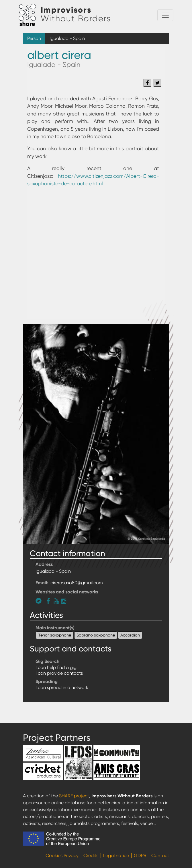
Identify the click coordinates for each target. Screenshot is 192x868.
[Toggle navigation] (165, 15)
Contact (160, 856)
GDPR (140, 856)
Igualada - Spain (67, 38)
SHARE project (74, 796)
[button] (96, 434)
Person (34, 38)
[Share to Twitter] (157, 83)
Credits (91, 856)
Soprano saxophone (96, 635)
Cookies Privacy (62, 856)
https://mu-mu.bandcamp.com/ (40, 601)
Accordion (130, 635)
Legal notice (116, 856)
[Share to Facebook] (147, 83)
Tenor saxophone (55, 635)
